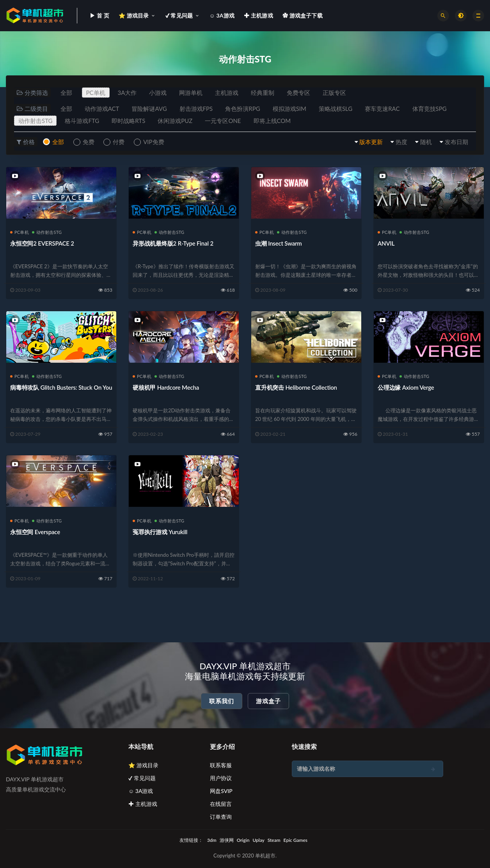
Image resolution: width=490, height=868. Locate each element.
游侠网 (227, 840)
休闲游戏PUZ (175, 121)
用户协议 (221, 778)
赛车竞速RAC (382, 109)
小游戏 (158, 93)
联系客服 (221, 765)
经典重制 (263, 93)
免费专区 (298, 93)
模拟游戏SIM (289, 109)
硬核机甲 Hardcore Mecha (166, 387)
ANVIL (386, 243)
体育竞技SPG (430, 109)
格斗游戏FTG (82, 121)
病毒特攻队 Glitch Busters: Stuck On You (61, 387)
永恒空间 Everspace (35, 532)
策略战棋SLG (336, 109)
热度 (401, 142)
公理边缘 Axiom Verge (406, 387)
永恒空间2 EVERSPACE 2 (42, 243)
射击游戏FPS (196, 109)
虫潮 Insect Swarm (279, 243)
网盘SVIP (221, 791)
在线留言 (221, 804)
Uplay (258, 840)
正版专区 (334, 93)
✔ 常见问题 (142, 778)
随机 (426, 142)
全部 (66, 93)
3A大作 (127, 93)
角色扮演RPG (242, 109)
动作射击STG (35, 121)
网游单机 (191, 93)
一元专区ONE (223, 121)
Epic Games (296, 840)
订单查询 (221, 817)
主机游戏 (227, 93)
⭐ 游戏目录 (143, 765)
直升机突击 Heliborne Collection (296, 387)
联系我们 (222, 701)
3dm (212, 840)
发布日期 (456, 142)
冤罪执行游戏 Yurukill (160, 532)
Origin (243, 840)
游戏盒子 (268, 701)
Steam (274, 840)
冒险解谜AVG (149, 109)
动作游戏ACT (102, 109)
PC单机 (96, 93)
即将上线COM (272, 121)
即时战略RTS (128, 121)
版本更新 (371, 142)
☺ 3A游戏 (141, 791)
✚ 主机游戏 (143, 804)
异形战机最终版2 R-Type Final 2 (173, 243)
